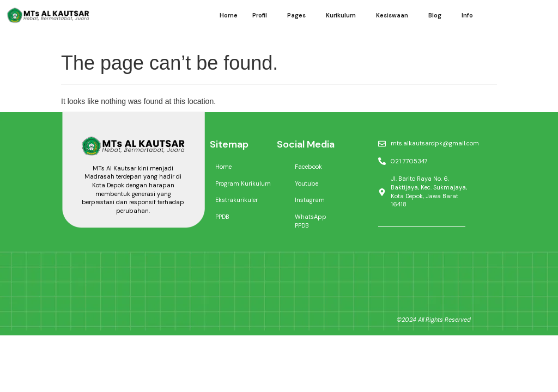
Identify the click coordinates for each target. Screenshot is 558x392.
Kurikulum (341, 15)
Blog (435, 15)
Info (467, 15)
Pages (296, 15)
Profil (260, 15)
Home (229, 15)
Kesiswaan (392, 15)
